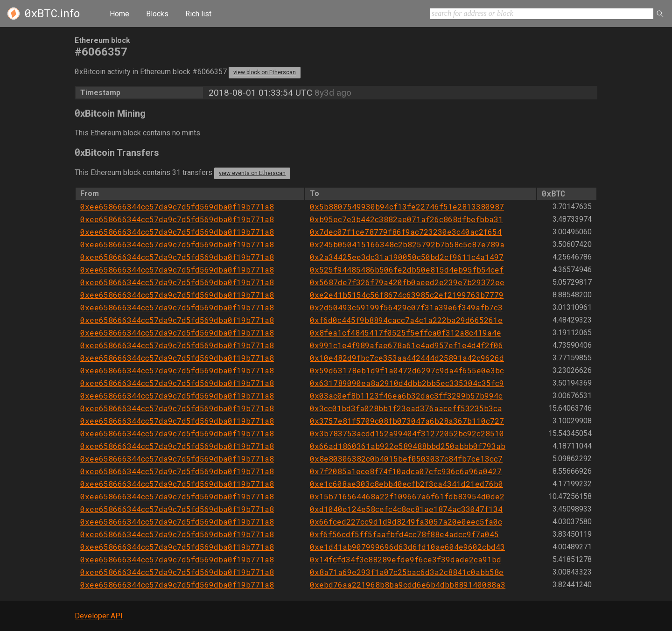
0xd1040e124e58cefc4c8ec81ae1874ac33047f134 (406, 509)
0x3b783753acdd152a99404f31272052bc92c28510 (407, 433)
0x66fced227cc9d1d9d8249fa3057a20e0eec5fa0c (406, 522)
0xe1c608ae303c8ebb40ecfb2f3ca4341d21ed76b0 (406, 484)
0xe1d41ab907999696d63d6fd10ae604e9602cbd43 (407, 547)
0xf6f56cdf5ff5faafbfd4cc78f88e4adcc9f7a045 (404, 534)
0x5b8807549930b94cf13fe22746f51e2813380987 (407, 207)
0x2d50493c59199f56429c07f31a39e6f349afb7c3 (406, 307)
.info (52, 14)
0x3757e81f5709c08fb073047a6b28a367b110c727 (407, 421)
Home (119, 14)
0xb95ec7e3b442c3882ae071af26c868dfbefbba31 (406, 219)
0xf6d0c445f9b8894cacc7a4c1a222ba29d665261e (406, 320)
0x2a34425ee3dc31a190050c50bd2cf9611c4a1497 (407, 257)
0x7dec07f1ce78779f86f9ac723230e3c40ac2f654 (406, 232)
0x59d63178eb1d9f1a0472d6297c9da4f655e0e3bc (407, 370)
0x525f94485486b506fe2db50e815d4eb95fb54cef (407, 270)
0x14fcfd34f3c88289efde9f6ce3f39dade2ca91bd (406, 559)
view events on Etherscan (252, 173)
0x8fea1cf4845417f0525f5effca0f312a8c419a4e (406, 333)
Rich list (198, 14)
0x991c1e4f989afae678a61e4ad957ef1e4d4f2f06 (406, 345)
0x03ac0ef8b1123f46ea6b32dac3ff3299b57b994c (406, 396)
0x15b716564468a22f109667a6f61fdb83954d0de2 (407, 496)
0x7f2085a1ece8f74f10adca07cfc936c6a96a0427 (406, 471)
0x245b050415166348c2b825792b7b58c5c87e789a (407, 244)
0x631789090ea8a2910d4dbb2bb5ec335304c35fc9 (407, 383)
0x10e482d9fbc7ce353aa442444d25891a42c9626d (407, 358)
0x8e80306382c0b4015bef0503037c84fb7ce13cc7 (406, 459)
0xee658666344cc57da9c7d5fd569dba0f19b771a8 (177, 207)
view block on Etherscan (265, 72)
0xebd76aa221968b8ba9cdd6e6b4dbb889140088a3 (408, 585)
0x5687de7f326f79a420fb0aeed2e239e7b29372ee (407, 282)
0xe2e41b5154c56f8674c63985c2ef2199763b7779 (407, 295)
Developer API (99, 616)
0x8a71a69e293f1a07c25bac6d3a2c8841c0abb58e (407, 572)
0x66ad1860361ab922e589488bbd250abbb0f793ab (408, 446)
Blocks (157, 14)
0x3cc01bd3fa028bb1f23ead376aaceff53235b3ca (406, 408)
